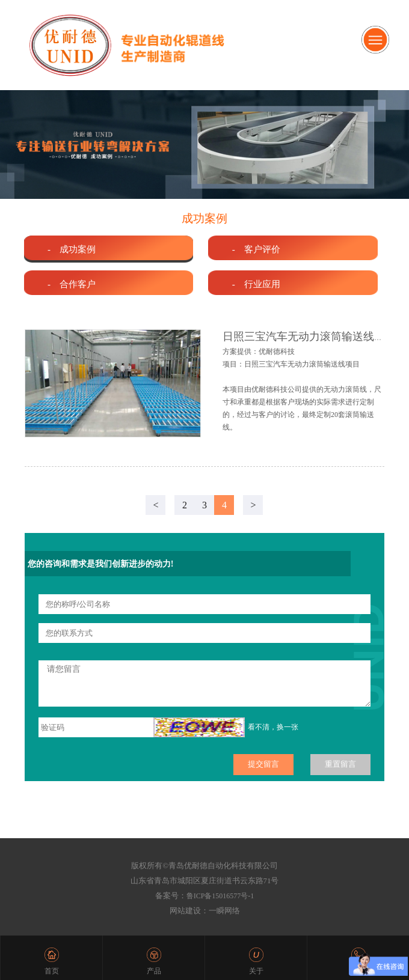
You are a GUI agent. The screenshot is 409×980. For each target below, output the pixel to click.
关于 (256, 971)
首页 (52, 971)
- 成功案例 (72, 249)
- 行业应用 (256, 284)
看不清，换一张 (273, 727)
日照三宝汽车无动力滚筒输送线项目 (309, 336)
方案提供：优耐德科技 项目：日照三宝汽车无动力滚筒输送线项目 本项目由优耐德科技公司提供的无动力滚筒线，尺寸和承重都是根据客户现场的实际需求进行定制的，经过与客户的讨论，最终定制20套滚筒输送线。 (302, 389)
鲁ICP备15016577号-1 (220, 896)
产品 (154, 971)
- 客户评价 (256, 249)
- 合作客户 (72, 284)
